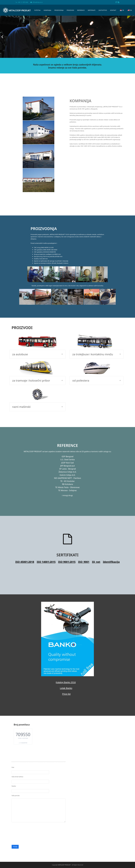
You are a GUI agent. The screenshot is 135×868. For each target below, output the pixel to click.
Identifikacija (111, 519)
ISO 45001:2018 (25, 519)
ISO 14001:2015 (46, 519)
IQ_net (96, 519)
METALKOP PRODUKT (64, 822)
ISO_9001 (84, 519)
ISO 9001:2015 (67, 519)
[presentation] (28, 786)
